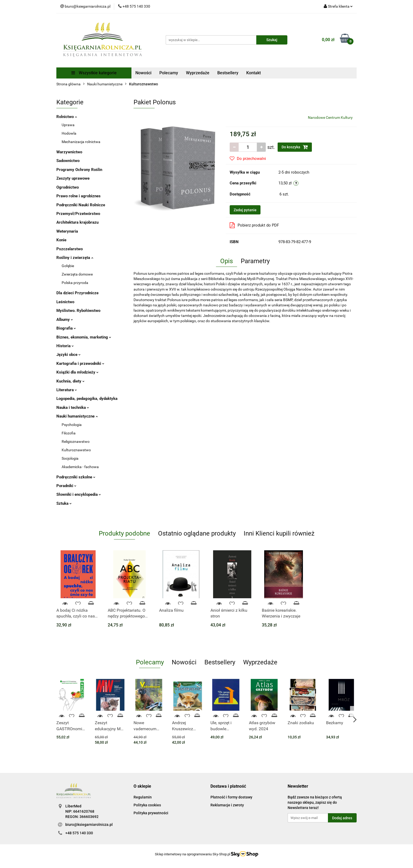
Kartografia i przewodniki (80, 364)
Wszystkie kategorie (94, 73)
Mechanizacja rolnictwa (81, 142)
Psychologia (72, 425)
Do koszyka (295, 147)
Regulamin (143, 797)
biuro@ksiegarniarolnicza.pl (89, 825)
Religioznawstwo (76, 442)
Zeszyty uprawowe (73, 178)
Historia (65, 346)
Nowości (143, 73)
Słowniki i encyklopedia (79, 494)
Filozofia (69, 433)
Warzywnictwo (69, 152)
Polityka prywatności (151, 813)
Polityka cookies (147, 805)
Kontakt (254, 73)
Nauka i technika (73, 408)
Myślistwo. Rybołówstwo (78, 311)
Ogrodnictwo (68, 187)
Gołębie (68, 266)
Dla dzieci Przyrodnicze (77, 293)
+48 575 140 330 (79, 833)
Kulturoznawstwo (76, 450)
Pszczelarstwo (70, 249)
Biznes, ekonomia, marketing (84, 337)
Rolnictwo (67, 117)
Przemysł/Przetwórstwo (78, 214)
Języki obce (68, 355)
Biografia (66, 328)
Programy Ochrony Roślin (79, 170)
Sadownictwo (68, 161)
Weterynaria (67, 231)
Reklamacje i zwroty (227, 805)
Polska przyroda (75, 283)
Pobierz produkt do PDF (254, 225)
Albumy (65, 320)
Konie (61, 240)
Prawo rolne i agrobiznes (78, 196)
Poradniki (66, 486)
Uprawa (68, 125)
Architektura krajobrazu (77, 222)
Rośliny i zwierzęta (75, 258)
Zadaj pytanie (245, 210)
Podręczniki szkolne (76, 477)
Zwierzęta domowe (77, 274)
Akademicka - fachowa (80, 467)
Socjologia (70, 458)
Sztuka (64, 503)
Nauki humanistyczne (77, 416)
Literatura (67, 390)
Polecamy (169, 73)
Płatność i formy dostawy (231, 797)
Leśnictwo (65, 302)
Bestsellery (228, 73)
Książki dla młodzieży (77, 372)
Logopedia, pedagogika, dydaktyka (87, 399)
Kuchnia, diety (70, 381)
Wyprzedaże (198, 73)
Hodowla (69, 133)
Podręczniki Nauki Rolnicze (81, 205)
